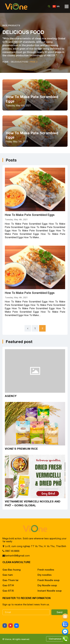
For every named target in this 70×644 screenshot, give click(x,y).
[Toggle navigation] (66, 8)
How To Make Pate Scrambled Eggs (30, 215)
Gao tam (8, 575)
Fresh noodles (46, 570)
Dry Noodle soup (47, 585)
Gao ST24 (8, 585)
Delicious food (19, 62)
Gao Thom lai (10, 580)
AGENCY (11, 396)
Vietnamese (55, 639)
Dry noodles (45, 575)
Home (6, 62)
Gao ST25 (8, 591)
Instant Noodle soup (50, 591)
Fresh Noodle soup (48, 580)
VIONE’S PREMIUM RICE (21, 449)
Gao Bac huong (12, 570)
